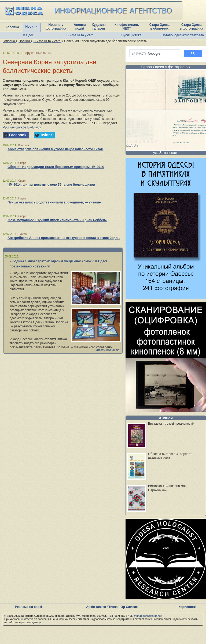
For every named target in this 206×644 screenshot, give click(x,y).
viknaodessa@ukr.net (148, 616)
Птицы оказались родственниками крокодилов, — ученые (54, 202)
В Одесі (29, 35)
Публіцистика (131, 35)
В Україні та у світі (80, 35)
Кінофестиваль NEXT (127, 27)
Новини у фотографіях (56, 27)
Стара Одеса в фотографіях (192, 27)
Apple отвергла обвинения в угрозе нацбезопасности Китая (55, 149)
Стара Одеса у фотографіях (166, 67)
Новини (31, 27)
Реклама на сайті (28, 607)
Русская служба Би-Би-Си (22, 127)
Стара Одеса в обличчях (159, 27)
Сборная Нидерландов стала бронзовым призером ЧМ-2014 (56, 167)
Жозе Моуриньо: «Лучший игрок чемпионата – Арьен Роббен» (57, 220)
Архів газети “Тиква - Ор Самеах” (113, 607)
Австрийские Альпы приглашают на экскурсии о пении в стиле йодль (64, 238)
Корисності (187, 607)
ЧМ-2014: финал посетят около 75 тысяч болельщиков (51, 185)
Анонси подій (80, 27)
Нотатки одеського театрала (183, 35)
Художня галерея (99, 27)
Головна (12, 27)
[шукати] (154, 53)
